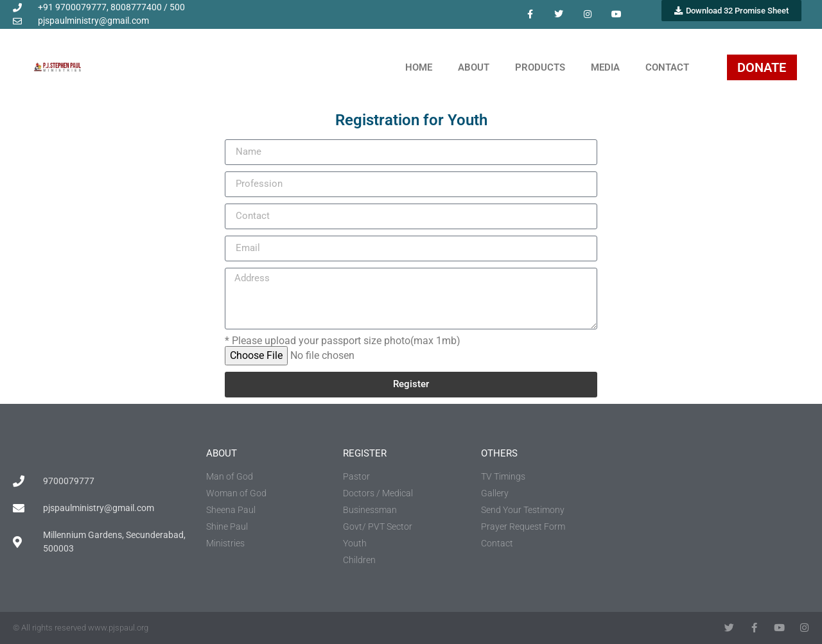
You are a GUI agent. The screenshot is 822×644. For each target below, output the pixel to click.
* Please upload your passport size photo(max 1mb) (343, 341)
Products (540, 67)
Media (605, 67)
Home (419, 67)
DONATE (762, 67)
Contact (667, 67)
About (474, 67)
